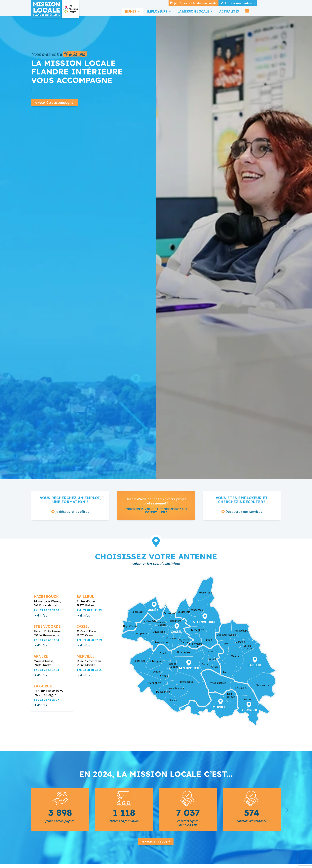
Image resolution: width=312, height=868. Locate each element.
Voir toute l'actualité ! (196, 261)
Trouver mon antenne (240, 3)
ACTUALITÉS (229, 11)
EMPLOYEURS (159, 11)
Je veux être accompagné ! (55, 117)
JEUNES (133, 11)
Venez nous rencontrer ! (213, 237)
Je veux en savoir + (156, 856)
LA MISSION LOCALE (195, 11)
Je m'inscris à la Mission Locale (195, 3)
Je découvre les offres (72, 526)
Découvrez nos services (244, 526)
